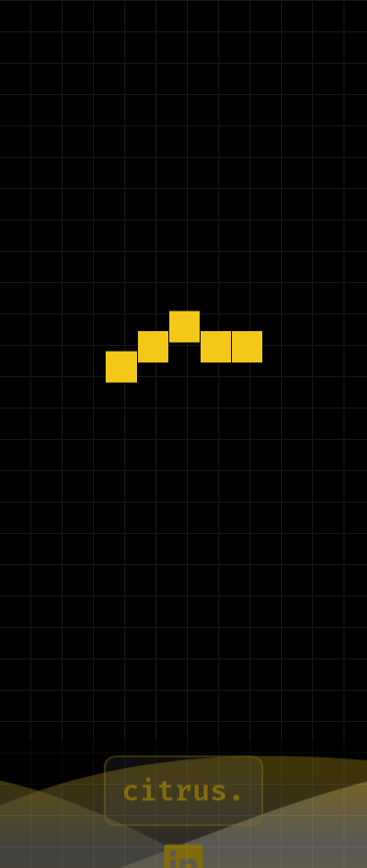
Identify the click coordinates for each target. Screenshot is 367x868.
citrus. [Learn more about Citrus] (183, 800)
